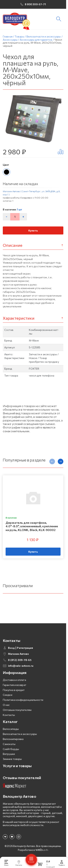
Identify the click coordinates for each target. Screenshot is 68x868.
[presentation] (52, 463)
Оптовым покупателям (17, 711)
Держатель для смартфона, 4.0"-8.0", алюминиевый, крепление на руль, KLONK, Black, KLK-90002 (32, 528)
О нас (6, 706)
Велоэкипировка (13, 740)
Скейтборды (11, 750)
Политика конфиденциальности (23, 701)
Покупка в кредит (14, 691)
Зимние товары (12, 761)
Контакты (9, 716)
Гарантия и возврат (15, 686)
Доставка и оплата (14, 681)
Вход (11, 649)
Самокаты (9, 745)
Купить (33, 232)
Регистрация (25, 649)
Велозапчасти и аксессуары (20, 736)
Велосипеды (11, 731)
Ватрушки (9, 756)
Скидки (8, 696)
